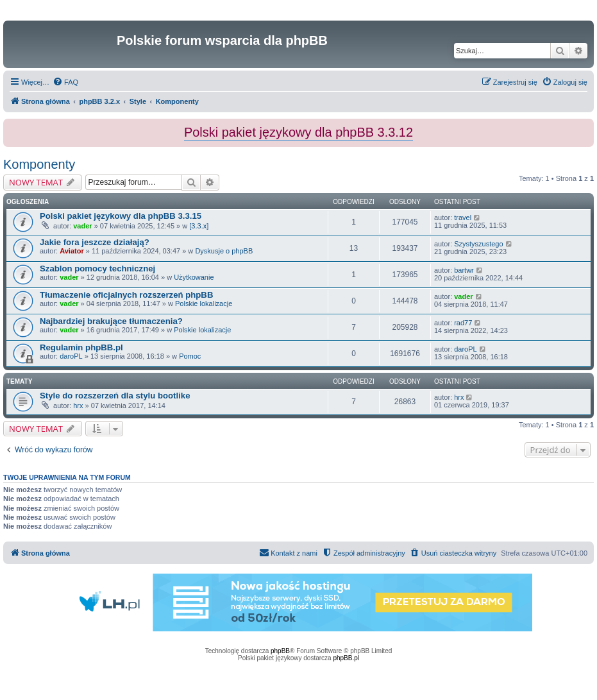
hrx (78, 405)
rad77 (463, 323)
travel (463, 218)
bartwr (464, 270)
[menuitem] (65, 82)
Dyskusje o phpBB (224, 251)
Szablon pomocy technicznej (97, 269)
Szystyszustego (478, 244)
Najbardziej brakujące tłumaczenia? (111, 321)
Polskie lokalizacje (204, 303)
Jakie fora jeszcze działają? (95, 242)
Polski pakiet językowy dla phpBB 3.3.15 (121, 216)
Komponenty (39, 164)
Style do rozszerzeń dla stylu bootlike (115, 396)
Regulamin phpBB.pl (81, 347)
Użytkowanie (194, 277)
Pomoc (190, 356)
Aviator (72, 251)
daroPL (71, 356)
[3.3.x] (199, 226)
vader (82, 226)
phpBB (280, 651)
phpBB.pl (346, 658)
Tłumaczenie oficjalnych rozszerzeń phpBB (126, 295)
